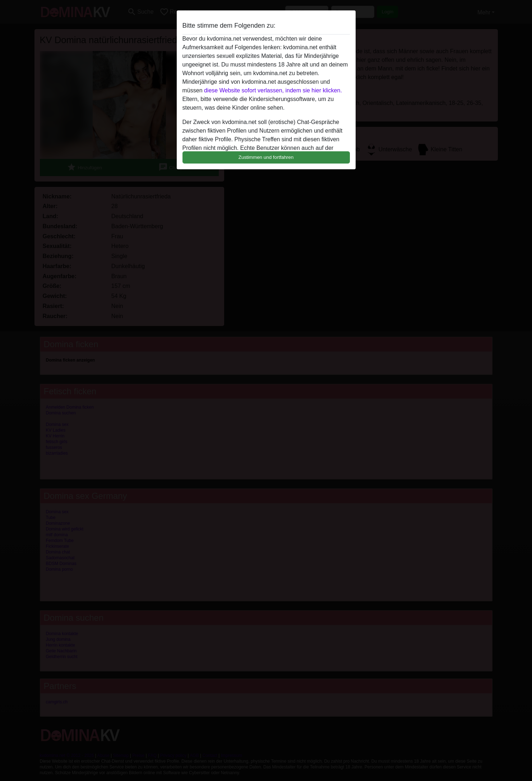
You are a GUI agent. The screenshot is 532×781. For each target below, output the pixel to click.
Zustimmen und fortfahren (266, 157)
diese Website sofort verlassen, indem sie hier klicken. (273, 90)
